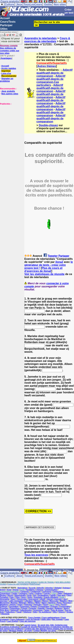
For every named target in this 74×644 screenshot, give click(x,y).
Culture (10, 4)
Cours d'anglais (34, 618)
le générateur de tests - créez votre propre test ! (49, 265)
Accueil (5, 18)
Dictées (3, 595)
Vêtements (5, 614)
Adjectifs (40, 588)
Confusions (47, 592)
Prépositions (15, 608)
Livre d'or (6, 73)
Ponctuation (14, 606)
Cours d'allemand (17, 619)
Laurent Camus (30, 625)
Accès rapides (9, 68)
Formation (4, 597)
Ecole (29, 595)
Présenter (33, 608)
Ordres (20, 605)
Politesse (4, 606)
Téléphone (27, 612)
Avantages (6, 58)
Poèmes (34, 606)
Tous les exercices (36, 555)
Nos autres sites (10, 94)
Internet (50, 599)
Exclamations (43, 595)
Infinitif (43, 599)
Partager (64, 256)
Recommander (9, 76)
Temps (47, 610)
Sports (66, 608)
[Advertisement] (10, 122)
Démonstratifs (20, 595)
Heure (13, 599)
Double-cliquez (48, 125)
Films (69, 595)
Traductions (10, 612)
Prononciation (65, 606)
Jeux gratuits (8, 91)
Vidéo (35, 612)
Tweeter (53, 256)
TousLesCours (33, 4)
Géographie (5, 599)
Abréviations (23, 588)
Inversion (58, 599)
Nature (44, 603)
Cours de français (33, 619)
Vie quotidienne (45, 612)
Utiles (4, 29)
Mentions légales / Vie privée (21, 631)
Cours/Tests (8, 22)
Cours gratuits (10, 573)
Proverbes (4, 608)
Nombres (52, 603)
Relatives (58, 608)
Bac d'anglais (58, 619)
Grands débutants (51, 597)
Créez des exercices (28, 621)
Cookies (37, 631)
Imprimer (6, 71)
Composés (25, 592)
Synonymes (38, 610)
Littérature (29, 601)
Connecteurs (5, 593)
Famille (53, 595)
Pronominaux (44, 606)
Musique (14, 603)
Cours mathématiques (51, 618)
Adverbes (49, 588)
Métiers (31, 603)
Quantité (41, 608)
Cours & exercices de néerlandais (47, 40)
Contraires (23, 593)
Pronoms (54, 606)
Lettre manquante (16, 601)
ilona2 (59, 262)
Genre (24, 597)
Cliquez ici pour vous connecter (11, 40)
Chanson (40, 590)
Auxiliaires (30, 590)
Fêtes (17, 597)
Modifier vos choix (48, 631)
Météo (38, 603)
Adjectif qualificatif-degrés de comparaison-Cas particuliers (51, 80)
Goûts (30, 597)
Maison (45, 601)
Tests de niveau (57, 610)
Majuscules (54, 601)
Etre (35, 595)
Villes (55, 612)
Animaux (66, 588)
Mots (70, 601)
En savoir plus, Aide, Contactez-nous (53, 625)
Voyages (70, 612)
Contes (14, 593)
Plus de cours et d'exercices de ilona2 (43, 270)
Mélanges (23, 603)
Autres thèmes (47, 66)
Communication (51, 590)
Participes (28, 605)
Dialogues (68, 593)
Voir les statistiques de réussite (44, 274)
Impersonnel (33, 599)
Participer (6, 25)
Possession (24, 606)
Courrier (47, 593)
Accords (32, 588)
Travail (19, 612)
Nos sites (60, 4)
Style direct (5, 610)
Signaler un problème (7, 80)
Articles (16, 590)
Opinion (13, 605)
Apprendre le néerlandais (40, 38)
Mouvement (5, 603)
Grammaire (38, 597)
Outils (48, 4)
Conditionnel (35, 592)
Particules (38, 605)
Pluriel (64, 605)
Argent (3, 590)
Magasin (37, 601)
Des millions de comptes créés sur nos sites (10, 49)
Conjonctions (58, 592)
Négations (4, 605)
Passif (45, 605)
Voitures (62, 612)
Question (50, 608)
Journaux (4, 601)
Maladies (63, 601)
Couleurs (38, 593)
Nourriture (67, 603)
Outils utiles (46, 619)
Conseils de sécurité (29, 627)
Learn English (13, 621)
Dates (60, 593)
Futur (12, 597)
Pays (57, 605)
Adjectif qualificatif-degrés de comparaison (54, 73)
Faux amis (61, 595)
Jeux (19, 4)
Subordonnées (26, 610)
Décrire (10, 595)
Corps (31, 593)
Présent (24, 608)
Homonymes (22, 599)
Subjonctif (15, 610)
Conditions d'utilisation (10, 627)
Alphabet (58, 588)
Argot (9, 590)
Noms (59, 603)
